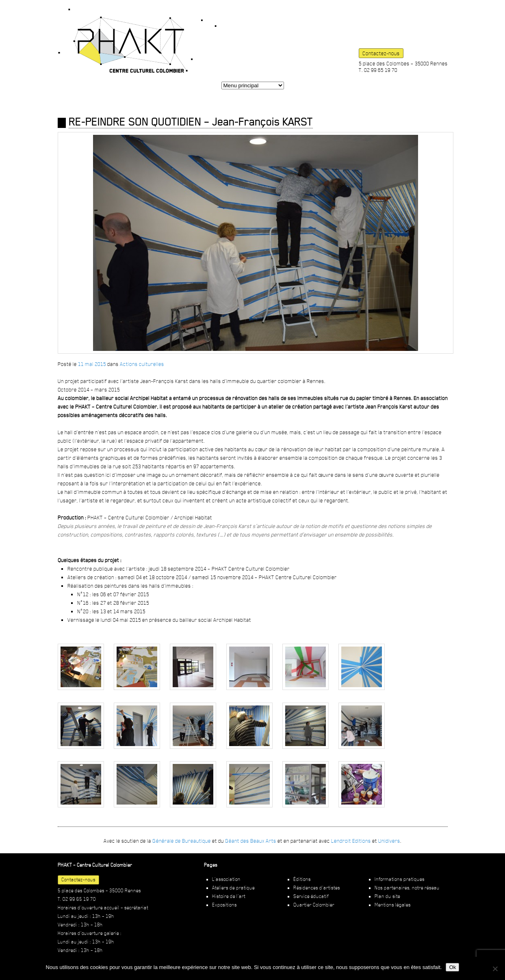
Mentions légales (393, 905)
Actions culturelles (142, 364)
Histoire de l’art (229, 896)
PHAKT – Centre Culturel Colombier (137, 41)
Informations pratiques (400, 879)
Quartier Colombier (314, 905)
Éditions (302, 879)
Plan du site (387, 896)
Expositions (224, 905)
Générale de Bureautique (182, 841)
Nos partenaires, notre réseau (407, 888)
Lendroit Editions (351, 841)
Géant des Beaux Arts (251, 841)
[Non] (495, 969)
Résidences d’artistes (317, 888)
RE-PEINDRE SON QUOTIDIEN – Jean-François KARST (191, 122)
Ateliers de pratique (233, 888)
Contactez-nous (381, 53)
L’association (226, 879)
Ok (452, 967)
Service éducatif (311, 896)
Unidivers (389, 841)
